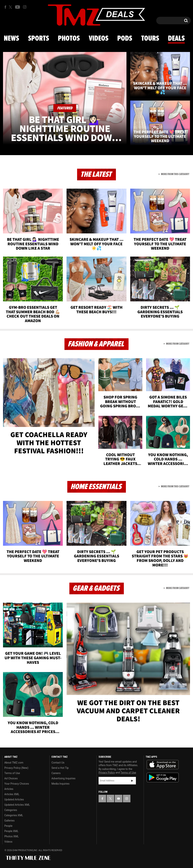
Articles (9, 789)
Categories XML (14, 815)
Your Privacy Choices (17, 784)
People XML (11, 831)
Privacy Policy (107, 773)
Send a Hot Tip (60, 768)
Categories (11, 810)
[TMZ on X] (11, 7)
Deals (176, 39)
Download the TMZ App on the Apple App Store (163, 765)
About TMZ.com (14, 763)
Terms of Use (12, 773)
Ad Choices (11, 778)
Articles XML (12, 794)
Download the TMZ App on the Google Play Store (163, 778)
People (8, 826)
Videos (99, 39)
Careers (56, 773)
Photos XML (11, 836)
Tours (150, 39)
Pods (125, 39)
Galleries (9, 821)
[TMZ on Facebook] (5, 7)
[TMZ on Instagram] (25, 7)
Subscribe (132, 781)
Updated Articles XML (17, 805)
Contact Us (58, 763)
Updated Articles (14, 799)
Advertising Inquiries (63, 778)
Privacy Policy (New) (16, 768)
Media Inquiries (60, 784)
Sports (39, 39)
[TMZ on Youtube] (18, 7)
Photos (69, 39)
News (11, 39)
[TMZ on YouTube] (119, 799)
